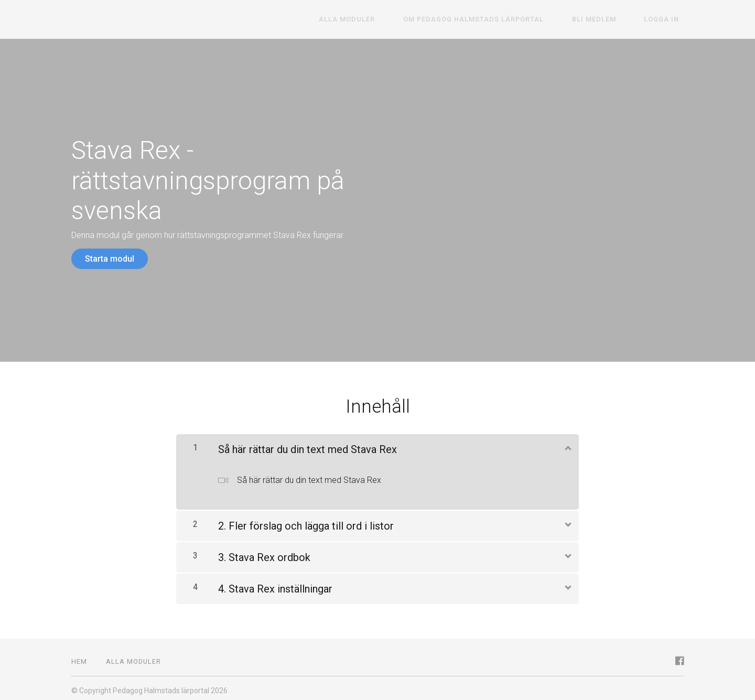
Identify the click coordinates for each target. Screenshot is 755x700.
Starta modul (110, 259)
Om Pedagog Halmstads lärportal (497, 20)
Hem (79, 657)
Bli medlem (608, 20)
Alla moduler (379, 20)
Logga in (666, 20)
